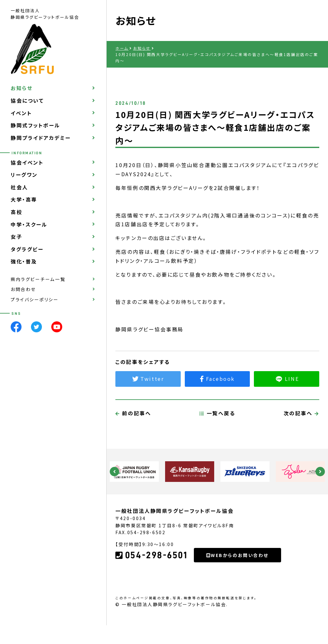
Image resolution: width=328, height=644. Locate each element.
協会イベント (27, 162)
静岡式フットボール (35, 125)
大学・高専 (24, 199)
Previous (114, 472)
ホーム (122, 48)
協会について (27, 100)
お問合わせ (23, 289)
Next (320, 472)
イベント (21, 113)
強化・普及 (24, 261)
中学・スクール (29, 224)
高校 (16, 212)
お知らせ (22, 88)
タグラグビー (27, 249)
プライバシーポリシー (35, 299)
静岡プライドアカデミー (41, 138)
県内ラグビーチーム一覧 (38, 279)
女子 (16, 237)
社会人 (19, 187)
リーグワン (24, 175)
